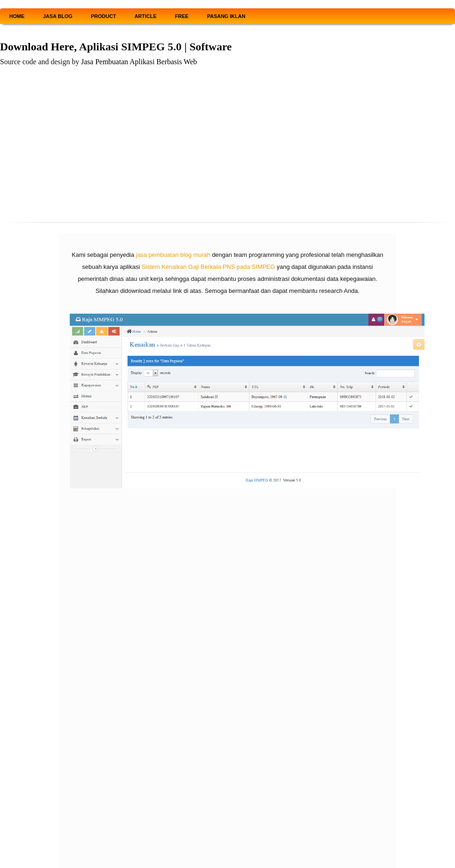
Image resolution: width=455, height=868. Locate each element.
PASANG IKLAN (226, 16)
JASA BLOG (58, 16)
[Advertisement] (227, 147)
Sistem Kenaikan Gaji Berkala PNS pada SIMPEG (208, 267)
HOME (17, 16)
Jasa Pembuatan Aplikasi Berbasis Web (139, 62)
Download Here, (38, 47)
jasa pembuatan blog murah (173, 255)
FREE (182, 16)
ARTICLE (146, 16)
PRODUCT (103, 16)
